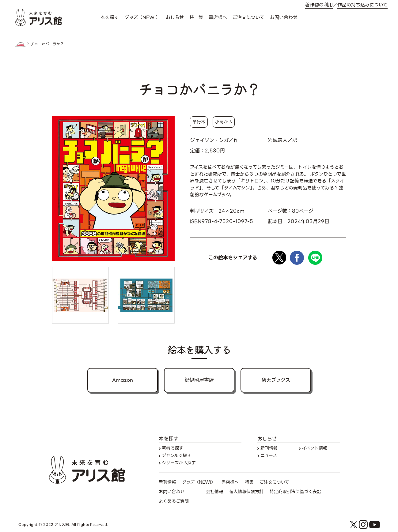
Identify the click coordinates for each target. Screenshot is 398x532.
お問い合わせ (284, 17)
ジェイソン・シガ (209, 140)
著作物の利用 (319, 5)
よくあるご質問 (174, 501)
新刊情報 (269, 448)
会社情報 (214, 492)
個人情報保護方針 (246, 492)
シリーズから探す (179, 463)
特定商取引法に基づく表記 (295, 492)
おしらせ (175, 17)
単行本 (199, 122)
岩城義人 (278, 140)
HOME (21, 44)
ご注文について (248, 17)
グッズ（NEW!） (142, 17)
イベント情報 (315, 448)
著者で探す (172, 448)
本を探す (110, 17)
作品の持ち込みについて (362, 5)
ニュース (269, 456)
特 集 (196, 17)
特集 (249, 482)
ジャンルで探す (176, 456)
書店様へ (218, 17)
